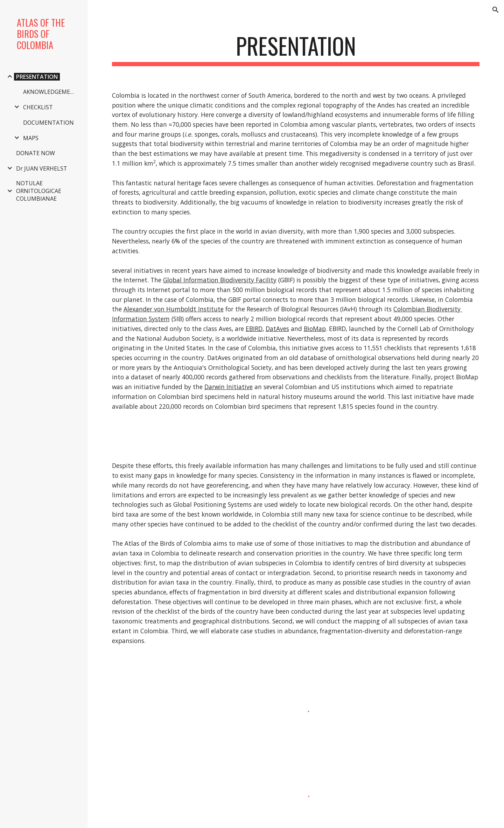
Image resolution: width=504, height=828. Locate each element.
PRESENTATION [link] (37, 77)
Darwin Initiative (229, 387)
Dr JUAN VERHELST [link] (42, 168)
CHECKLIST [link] (38, 107)
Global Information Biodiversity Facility (220, 280)
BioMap (315, 329)
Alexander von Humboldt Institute (174, 309)
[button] (496, 10)
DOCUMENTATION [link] (48, 123)
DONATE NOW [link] (36, 153)
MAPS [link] (31, 138)
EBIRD (254, 329)
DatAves (277, 329)
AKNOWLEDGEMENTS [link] (52, 92)
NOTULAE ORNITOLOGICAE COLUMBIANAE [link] (39, 191)
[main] (296, 49)
